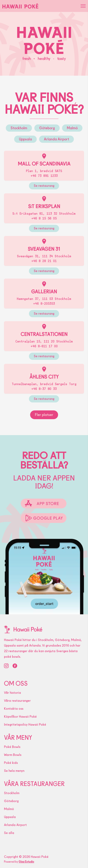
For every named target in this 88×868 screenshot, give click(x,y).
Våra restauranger (17, 701)
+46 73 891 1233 (44, 176)
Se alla (9, 833)
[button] (83, 6)
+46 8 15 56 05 (44, 218)
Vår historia (12, 693)
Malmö (72, 128)
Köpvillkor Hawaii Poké (20, 717)
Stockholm (19, 128)
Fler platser (44, 415)
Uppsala (25, 139)
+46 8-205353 (44, 304)
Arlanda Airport (56, 139)
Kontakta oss (14, 709)
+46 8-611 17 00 (44, 346)
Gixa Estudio (26, 862)
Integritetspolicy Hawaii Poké (25, 725)
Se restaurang (44, 186)
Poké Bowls (12, 747)
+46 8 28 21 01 (44, 261)
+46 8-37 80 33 (44, 389)
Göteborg (47, 128)
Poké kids (11, 763)
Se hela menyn (14, 771)
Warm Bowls (13, 755)
